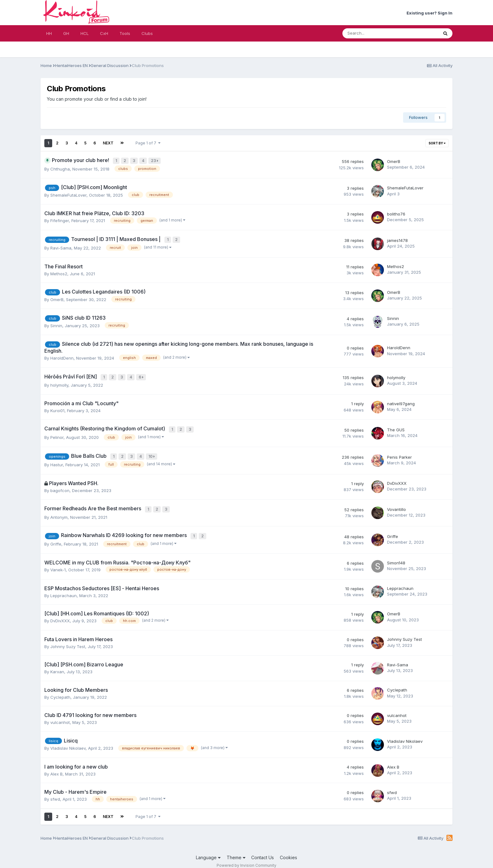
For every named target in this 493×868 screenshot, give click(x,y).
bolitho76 (396, 213)
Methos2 (59, 272)
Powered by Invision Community (246, 859)
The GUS (396, 427)
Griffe (56, 538)
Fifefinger (60, 220)
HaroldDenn (62, 356)
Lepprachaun (64, 589)
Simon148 (396, 556)
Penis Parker (399, 453)
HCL (85, 33)
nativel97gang (401, 401)
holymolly (59, 383)
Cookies (288, 851)
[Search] (374, 33)
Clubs (147, 33)
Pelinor (57, 434)
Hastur (57, 460)
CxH (104, 33)
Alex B (56, 767)
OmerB (394, 161)
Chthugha (60, 168)
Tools (125, 33)
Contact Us (263, 851)
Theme (236, 851)
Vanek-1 (58, 563)
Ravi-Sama (61, 246)
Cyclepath (60, 691)
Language (208, 851)
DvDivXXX (397, 479)
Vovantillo (396, 504)
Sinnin (56, 324)
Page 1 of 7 (148, 143)
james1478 (397, 239)
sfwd (55, 792)
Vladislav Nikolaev (68, 742)
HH (49, 33)
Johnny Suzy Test (68, 640)
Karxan (57, 665)
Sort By (437, 143)
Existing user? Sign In (429, 13)
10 (152, 453)
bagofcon (60, 486)
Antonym (59, 512)
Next (108, 143)
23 (155, 161)
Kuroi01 (57, 408)
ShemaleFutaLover (68, 194)
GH (66, 33)
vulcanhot (60, 716)
